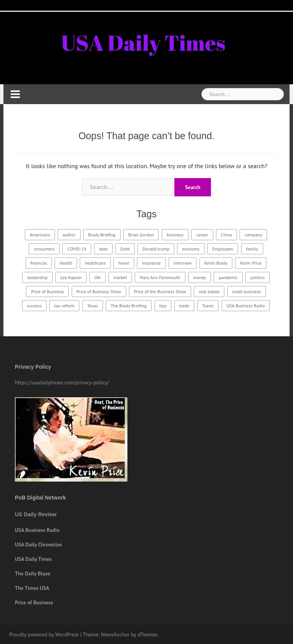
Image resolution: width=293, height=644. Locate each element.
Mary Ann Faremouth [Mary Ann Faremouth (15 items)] (160, 277)
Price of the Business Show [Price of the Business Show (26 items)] (160, 291)
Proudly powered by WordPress (44, 634)
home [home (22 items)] (124, 263)
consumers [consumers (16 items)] (44, 249)
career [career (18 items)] (202, 235)
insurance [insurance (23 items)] (151, 263)
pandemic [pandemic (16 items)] (228, 277)
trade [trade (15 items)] (184, 306)
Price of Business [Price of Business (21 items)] (47, 291)
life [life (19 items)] (97, 277)
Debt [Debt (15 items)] (125, 249)
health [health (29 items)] (66, 263)
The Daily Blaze (33, 573)
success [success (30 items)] (34, 306)
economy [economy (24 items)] (191, 249)
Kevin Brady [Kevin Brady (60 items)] (216, 263)
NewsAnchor (115, 634)
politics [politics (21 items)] (257, 277)
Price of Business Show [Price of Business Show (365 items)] (99, 291)
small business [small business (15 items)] (247, 291)
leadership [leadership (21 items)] (37, 277)
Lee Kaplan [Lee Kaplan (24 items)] (71, 277)
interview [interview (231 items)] (183, 263)
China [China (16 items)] (226, 235)
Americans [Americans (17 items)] (40, 235)
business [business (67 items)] (175, 235)
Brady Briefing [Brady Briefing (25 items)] (102, 235)
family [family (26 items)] (252, 249)
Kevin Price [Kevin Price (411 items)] (251, 263)
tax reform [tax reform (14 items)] (64, 306)
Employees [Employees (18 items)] (223, 249)
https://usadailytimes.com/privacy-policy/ (62, 382)
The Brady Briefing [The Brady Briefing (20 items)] (129, 306)
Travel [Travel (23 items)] (208, 306)
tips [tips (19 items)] (163, 306)
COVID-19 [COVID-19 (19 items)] (77, 249)
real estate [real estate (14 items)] (209, 291)
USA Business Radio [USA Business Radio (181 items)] (246, 306)
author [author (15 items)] (69, 235)
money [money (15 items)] (200, 277)
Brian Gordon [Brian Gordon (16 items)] (141, 235)
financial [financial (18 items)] (39, 263)
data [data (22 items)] (103, 249)
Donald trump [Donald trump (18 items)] (156, 249)
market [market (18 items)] (120, 277)
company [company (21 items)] (253, 235)
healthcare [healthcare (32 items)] (95, 263)
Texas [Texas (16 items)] (93, 306)
